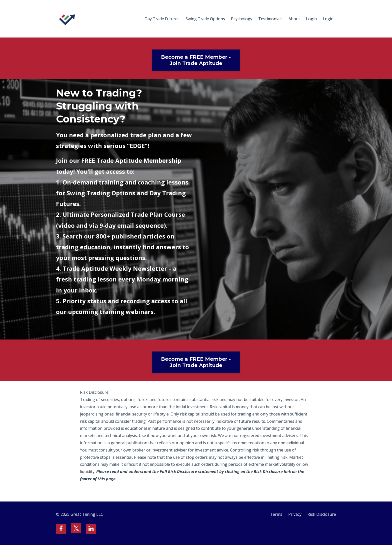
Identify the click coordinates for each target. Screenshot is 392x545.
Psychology (242, 19)
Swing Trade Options (205, 19)
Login (311, 19)
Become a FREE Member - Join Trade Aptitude (196, 60)
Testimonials (270, 19)
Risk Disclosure (322, 514)
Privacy (295, 514)
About (294, 19)
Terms (276, 514)
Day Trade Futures (162, 19)
